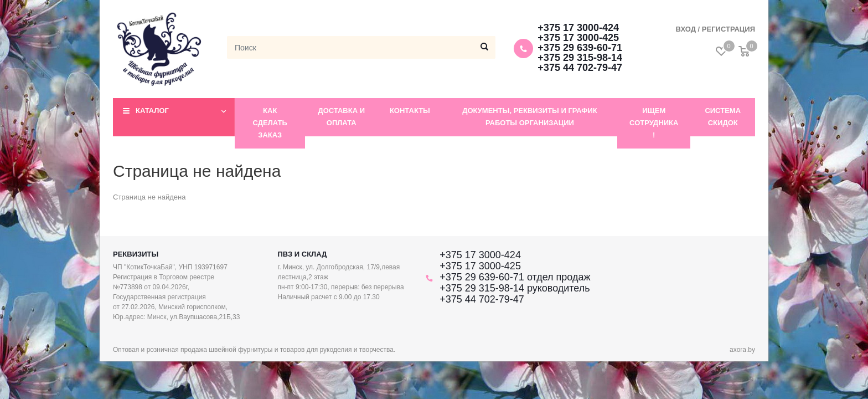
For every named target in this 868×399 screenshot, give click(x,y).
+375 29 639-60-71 (580, 48)
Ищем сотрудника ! (654, 123)
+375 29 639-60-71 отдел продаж (515, 277)
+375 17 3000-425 (578, 38)
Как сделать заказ (270, 123)
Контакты (410, 111)
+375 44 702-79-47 (580, 68)
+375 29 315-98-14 (580, 58)
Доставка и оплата (341, 117)
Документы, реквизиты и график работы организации (530, 117)
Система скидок (723, 117)
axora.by (742, 350)
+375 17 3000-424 (578, 28)
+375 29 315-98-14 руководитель (515, 288)
